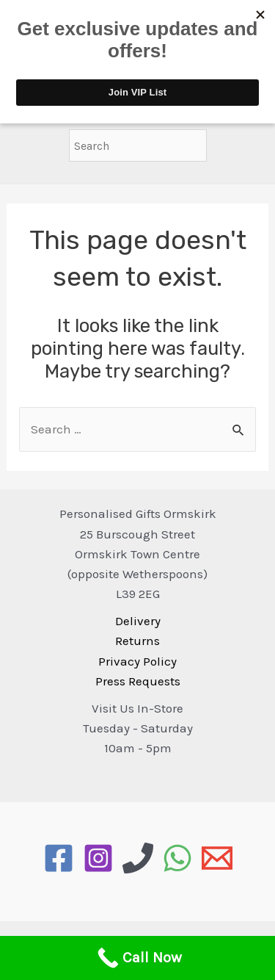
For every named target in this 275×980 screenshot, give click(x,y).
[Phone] (138, 858)
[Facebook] (59, 858)
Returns (137, 641)
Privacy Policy (137, 661)
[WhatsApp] (177, 858)
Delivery (138, 621)
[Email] (217, 858)
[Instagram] (98, 858)
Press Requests (138, 681)
